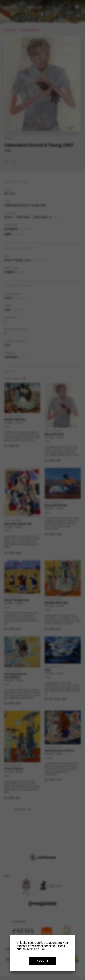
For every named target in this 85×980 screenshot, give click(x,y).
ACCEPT (42, 961)
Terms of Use (36, 949)
